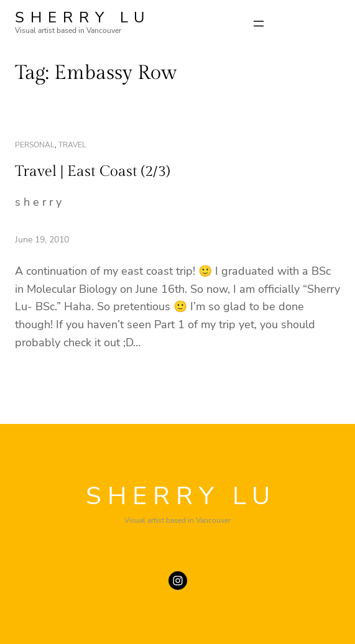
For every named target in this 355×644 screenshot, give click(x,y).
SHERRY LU (83, 17)
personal (35, 145)
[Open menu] (259, 24)
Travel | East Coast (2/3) (92, 172)
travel (72, 145)
